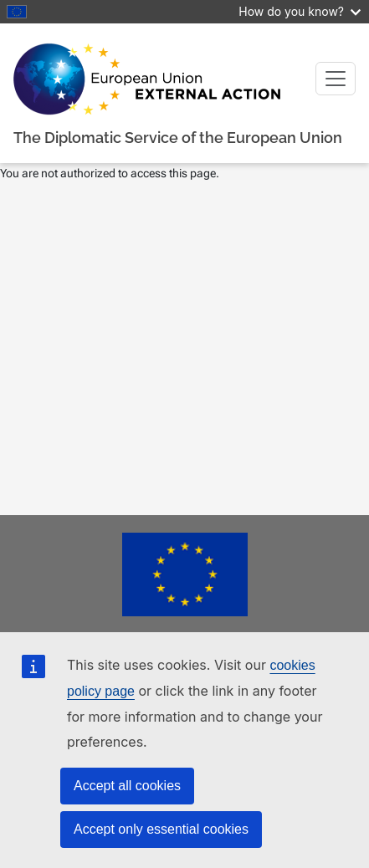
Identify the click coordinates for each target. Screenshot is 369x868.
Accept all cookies (127, 786)
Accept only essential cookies (161, 829)
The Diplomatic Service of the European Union (178, 138)
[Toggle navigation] (336, 79)
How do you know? (300, 11)
